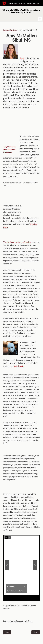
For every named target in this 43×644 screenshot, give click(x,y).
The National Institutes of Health (17, 242)
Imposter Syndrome (10, 30)
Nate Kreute (19, 366)
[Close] (24, 586)
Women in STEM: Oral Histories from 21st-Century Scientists (21, 11)
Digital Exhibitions (33, 3)
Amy (22, 58)
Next (36, 632)
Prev (7, 632)
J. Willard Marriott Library (16, 3)
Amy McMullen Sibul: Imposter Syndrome (9, 149)
